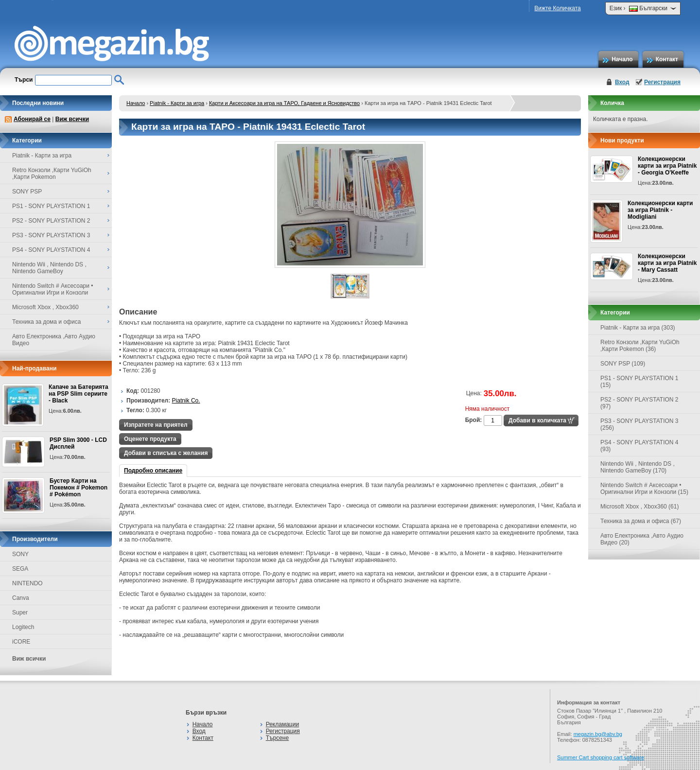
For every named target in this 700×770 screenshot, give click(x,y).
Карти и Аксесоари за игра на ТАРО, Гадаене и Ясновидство (284, 103)
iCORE (21, 642)
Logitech (23, 627)
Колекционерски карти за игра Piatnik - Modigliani (660, 210)
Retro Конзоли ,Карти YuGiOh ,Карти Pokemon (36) (640, 346)
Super (20, 612)
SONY (20, 554)
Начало (622, 59)
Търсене (277, 738)
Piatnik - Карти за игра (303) (638, 328)
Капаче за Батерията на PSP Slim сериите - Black (79, 394)
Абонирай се (32, 119)
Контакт (667, 59)
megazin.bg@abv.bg (598, 734)
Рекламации (282, 724)
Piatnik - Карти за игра (177, 103)
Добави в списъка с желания (166, 453)
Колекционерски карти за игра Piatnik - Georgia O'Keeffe (667, 166)
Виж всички (72, 119)
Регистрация (662, 82)
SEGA (20, 569)
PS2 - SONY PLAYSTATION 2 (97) (639, 403)
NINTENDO (27, 583)
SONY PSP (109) (623, 364)
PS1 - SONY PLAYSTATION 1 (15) (639, 382)
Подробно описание (153, 471)
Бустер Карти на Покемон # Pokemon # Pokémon (79, 488)
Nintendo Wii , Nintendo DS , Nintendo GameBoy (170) (638, 467)
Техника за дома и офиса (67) (641, 521)
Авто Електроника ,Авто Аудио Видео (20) (642, 539)
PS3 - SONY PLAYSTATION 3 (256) (639, 424)
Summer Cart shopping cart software (601, 757)
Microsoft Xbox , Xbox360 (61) (639, 507)
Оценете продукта (150, 439)
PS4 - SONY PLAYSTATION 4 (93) (639, 446)
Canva (21, 598)
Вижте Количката (557, 8)
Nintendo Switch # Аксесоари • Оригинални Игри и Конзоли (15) (644, 489)
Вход (622, 82)
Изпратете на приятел (156, 425)
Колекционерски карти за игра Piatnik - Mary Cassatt (667, 263)
